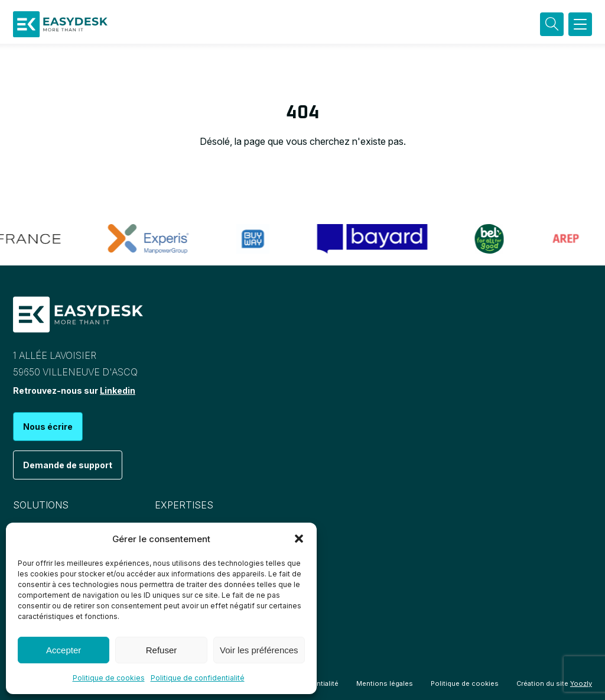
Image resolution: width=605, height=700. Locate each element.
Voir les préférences (259, 650)
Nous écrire (48, 427)
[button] (299, 539)
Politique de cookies (109, 678)
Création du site (554, 683)
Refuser (162, 650)
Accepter (64, 650)
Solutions (41, 505)
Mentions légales (385, 683)
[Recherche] (552, 24)
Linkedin (118, 390)
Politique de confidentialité (198, 678)
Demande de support (68, 465)
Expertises (184, 505)
